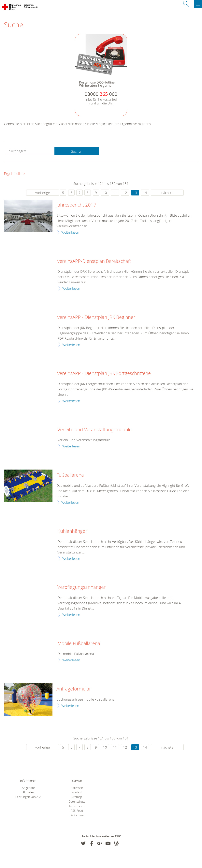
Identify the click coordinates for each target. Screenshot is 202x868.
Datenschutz (77, 802)
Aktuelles (28, 792)
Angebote (28, 788)
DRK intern (77, 815)
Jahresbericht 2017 (76, 205)
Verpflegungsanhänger (81, 587)
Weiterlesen (70, 232)
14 (145, 193)
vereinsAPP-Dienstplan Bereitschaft (94, 261)
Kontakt (77, 792)
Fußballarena (70, 475)
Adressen (77, 788)
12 (125, 193)
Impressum (77, 806)
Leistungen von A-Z (28, 797)
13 (135, 193)
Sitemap (77, 797)
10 (105, 193)
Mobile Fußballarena (79, 643)
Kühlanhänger (72, 531)
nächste (167, 193)
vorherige (43, 193)
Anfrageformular (74, 689)
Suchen (77, 151)
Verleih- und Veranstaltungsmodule (94, 430)
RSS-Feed (77, 811)
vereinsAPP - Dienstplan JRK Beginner (96, 317)
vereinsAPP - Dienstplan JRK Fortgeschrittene (104, 373)
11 (115, 193)
